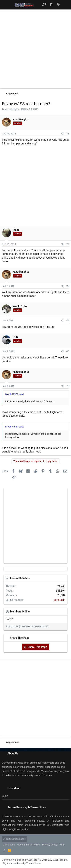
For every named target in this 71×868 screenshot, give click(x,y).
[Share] (62, 134)
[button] (6, 5)
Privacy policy (50, 845)
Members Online (20, 612)
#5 (68, 351)
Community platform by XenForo (35, 860)
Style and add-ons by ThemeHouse (22, 863)
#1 (68, 134)
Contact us (9, 845)
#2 (68, 244)
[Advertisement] (35, 50)
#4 (68, 320)
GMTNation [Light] (14, 839)
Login (5, 796)
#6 (68, 386)
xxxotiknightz (12, 109)
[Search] (65, 5)
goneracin (59, 600)
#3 (68, 286)
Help (62, 845)
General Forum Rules (29, 845)
